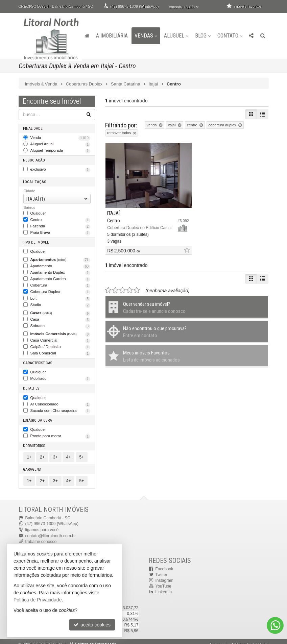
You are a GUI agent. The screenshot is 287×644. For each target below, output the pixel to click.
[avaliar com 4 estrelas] (130, 284)
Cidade (30, 190)
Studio (61, 302)
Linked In (164, 587)
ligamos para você (42, 525)
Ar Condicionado (61, 400)
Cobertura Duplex (61, 290)
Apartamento (61, 264)
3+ (55, 452)
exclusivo (61, 169)
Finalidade (33, 128)
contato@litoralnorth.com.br (50, 530)
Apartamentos (61, 258)
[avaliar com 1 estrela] (108, 284)
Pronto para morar (61, 431)
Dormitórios (34, 441)
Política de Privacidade (96, 639)
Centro (61, 219)
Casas (61, 310)
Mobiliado (61, 375)
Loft (61, 296)
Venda (61, 138)
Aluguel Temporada (61, 150)
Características (37, 359)
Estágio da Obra (38, 416)
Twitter (161, 569)
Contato (230, 36)
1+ (29, 452)
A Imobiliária (112, 36)
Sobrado (61, 323)
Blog (203, 36)
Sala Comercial (61, 350)
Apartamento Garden (61, 277)
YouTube (163, 581)
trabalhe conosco (41, 536)
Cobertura (61, 283)
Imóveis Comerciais (61, 331)
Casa (61, 317)
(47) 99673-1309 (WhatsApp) (134, 6)
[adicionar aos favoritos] (179, 244)
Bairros (30, 206)
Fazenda (61, 225)
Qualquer (38, 212)
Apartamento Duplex (61, 271)
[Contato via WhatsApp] (275, 625)
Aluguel (176, 36)
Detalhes (31, 384)
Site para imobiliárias (227, 639)
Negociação (34, 160)
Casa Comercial (61, 337)
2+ (42, 452)
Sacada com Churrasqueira (61, 406)
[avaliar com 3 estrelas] (123, 284)
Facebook (164, 563)
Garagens (32, 464)
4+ (69, 452)
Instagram (164, 575)
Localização (34, 181)
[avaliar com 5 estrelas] (137, 284)
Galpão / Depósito (61, 344)
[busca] (263, 36)
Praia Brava (61, 231)
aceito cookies (92, 625)
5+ (82, 452)
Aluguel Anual (61, 144)
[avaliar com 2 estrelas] (115, 284)
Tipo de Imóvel (36, 241)
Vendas (146, 36)
